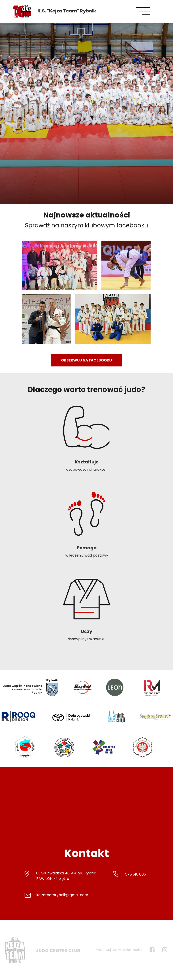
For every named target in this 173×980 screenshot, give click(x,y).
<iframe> (86, 809)
